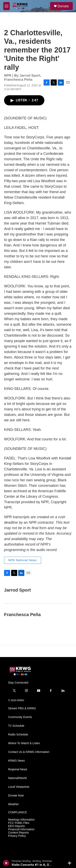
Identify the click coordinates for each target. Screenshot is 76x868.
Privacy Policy (17, 836)
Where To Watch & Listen (24, 743)
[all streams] (71, 863)
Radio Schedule (18, 735)
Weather (13, 804)
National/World (17, 778)
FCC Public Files (19, 823)
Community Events (20, 717)
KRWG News (16, 761)
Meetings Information (21, 820)
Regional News (18, 769)
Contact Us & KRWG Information (29, 752)
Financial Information (21, 829)
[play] (6, 863)
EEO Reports (16, 826)
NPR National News (23, 560)
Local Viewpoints (19, 787)
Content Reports (18, 833)
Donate (63, 6)
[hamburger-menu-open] (6, 6)
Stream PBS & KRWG (22, 708)
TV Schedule (16, 726)
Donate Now (16, 796)
